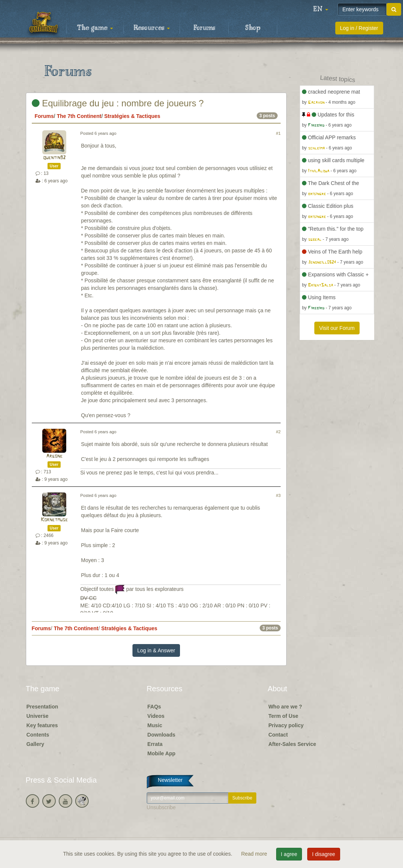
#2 (278, 432)
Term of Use (283, 716)
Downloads (161, 735)
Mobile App (161, 753)
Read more (255, 854)
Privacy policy (286, 725)
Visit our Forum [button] (337, 328)
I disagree (323, 854)
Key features (42, 725)
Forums (204, 28)
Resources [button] (152, 28)
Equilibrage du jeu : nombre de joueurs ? (118, 103)
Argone (54, 456)
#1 (278, 133)
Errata (155, 744)
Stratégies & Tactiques (132, 116)
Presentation (42, 707)
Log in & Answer (156, 650)
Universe (38, 716)
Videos (156, 716)
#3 (278, 495)
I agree (289, 854)
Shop (253, 28)
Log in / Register (359, 28)
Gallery (35, 744)
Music (155, 725)
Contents (38, 735)
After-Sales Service (292, 744)
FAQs (154, 707)
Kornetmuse (54, 520)
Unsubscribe (161, 807)
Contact (278, 735)
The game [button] (95, 28)
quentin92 (54, 158)
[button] (321, 9)
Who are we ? (285, 707)
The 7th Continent (79, 116)
